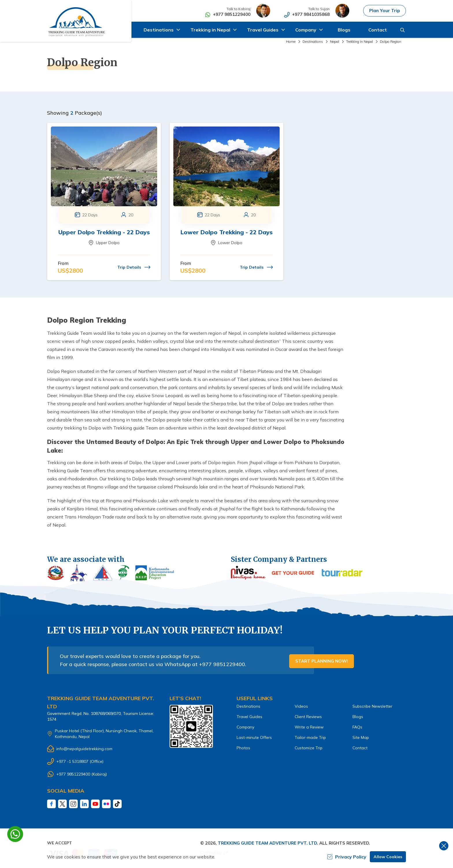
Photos (243, 748)
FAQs (357, 727)
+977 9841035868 (311, 14)
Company (245, 727)
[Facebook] (51, 804)
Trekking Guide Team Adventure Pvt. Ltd (267, 843)
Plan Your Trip (385, 11)
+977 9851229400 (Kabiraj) (82, 774)
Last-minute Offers (254, 737)
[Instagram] (73, 804)
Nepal (335, 41)
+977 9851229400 (232, 14)
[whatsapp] (15, 834)
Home (291, 41)
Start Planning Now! (322, 661)
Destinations (313, 41)
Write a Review (309, 727)
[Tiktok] (117, 804)
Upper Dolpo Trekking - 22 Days (104, 232)
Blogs (344, 30)
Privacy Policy (347, 857)
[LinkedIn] (84, 804)
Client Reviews (308, 717)
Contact (378, 30)
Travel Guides (249, 717)
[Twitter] (62, 804)
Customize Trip (309, 748)
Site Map (361, 737)
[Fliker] (106, 804)
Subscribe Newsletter (372, 706)
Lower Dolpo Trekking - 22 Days (227, 232)
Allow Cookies (388, 857)
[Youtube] (95, 804)
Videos (301, 706)
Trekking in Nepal (360, 41)
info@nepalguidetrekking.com (84, 749)
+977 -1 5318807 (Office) (80, 761)
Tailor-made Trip (310, 737)
